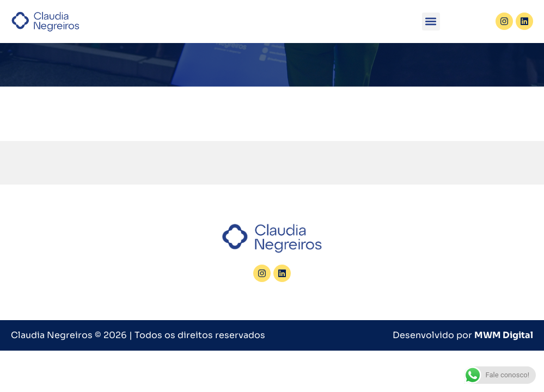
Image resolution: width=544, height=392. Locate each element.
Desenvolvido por (463, 335)
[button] (431, 22)
